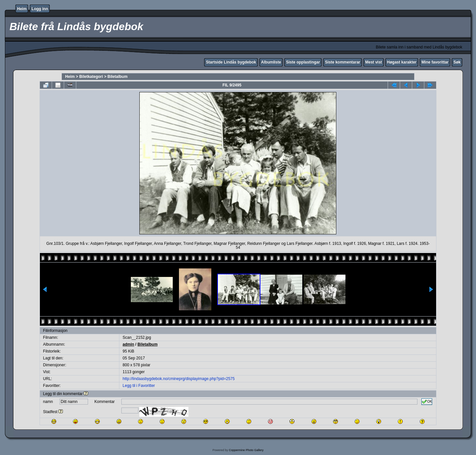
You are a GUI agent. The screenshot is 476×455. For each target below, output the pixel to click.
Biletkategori (91, 77)
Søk (457, 62)
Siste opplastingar (303, 62)
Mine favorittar (435, 62)
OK (427, 402)
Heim (22, 9)
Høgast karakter (402, 62)
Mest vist (373, 62)
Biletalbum (118, 77)
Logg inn (40, 9)
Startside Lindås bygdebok (231, 62)
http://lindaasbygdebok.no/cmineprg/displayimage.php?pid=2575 (179, 379)
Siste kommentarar (343, 62)
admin (128, 344)
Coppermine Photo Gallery (246, 450)
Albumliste (271, 62)
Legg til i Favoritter (139, 386)
